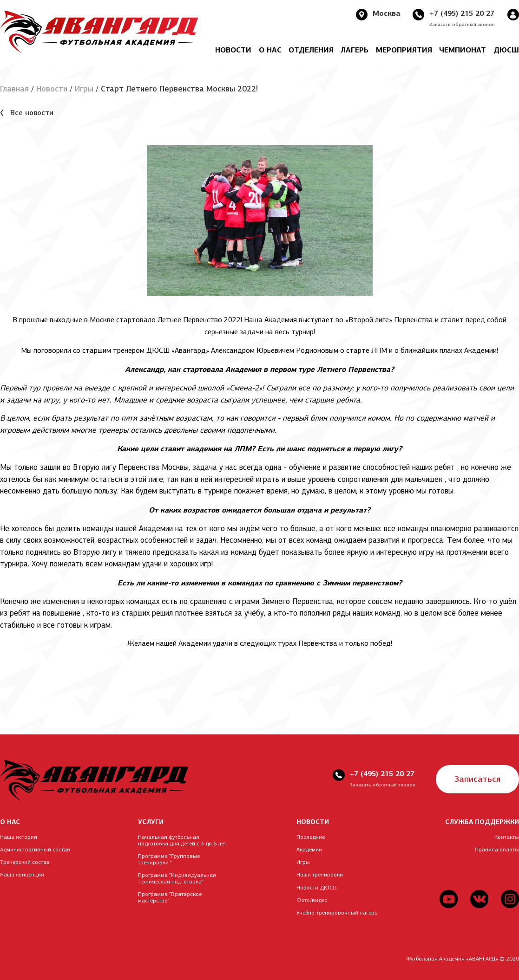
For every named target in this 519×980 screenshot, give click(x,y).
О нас (270, 50)
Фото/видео (312, 900)
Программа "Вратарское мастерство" (170, 898)
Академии (309, 850)
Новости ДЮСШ (317, 888)
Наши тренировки (320, 875)
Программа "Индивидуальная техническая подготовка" (177, 878)
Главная (14, 89)
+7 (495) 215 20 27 (461, 13)
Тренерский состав (25, 862)
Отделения (311, 50)
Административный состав (35, 850)
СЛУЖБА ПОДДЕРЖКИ (482, 822)
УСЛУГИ (151, 822)
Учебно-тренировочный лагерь (337, 913)
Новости (233, 50)
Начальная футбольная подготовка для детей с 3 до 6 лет (182, 840)
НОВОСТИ (313, 822)
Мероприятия (404, 50)
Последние (311, 837)
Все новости (32, 113)
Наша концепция (22, 875)
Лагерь (355, 50)
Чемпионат (463, 50)
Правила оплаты (497, 850)
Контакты (507, 837)
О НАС (10, 822)
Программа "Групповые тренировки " (169, 859)
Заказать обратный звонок (462, 24)
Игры (84, 89)
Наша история (19, 837)
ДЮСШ (506, 50)
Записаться (477, 779)
